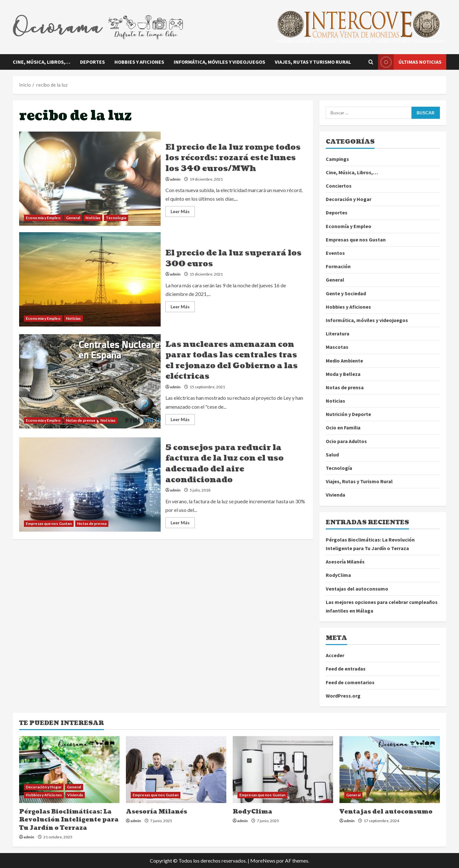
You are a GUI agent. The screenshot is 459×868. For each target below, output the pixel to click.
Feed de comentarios (350, 682)
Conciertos (339, 186)
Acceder (335, 655)
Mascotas (337, 347)
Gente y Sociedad (346, 293)
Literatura (338, 334)
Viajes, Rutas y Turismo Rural (313, 62)
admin (175, 179)
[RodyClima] (283, 770)
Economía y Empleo (43, 218)
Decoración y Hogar (349, 199)
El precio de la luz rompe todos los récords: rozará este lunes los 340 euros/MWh (90, 179)
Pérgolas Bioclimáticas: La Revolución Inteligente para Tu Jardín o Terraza (69, 820)
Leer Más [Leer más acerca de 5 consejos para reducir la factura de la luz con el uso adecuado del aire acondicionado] (183, 524)
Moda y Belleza (343, 374)
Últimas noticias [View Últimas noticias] (410, 62)
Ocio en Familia (343, 427)
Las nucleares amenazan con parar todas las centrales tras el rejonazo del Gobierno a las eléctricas (90, 381)
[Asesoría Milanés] (176, 770)
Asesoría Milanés (345, 562)
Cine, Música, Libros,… (42, 62)
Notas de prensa (81, 420)
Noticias (93, 218)
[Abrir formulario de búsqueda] (371, 62)
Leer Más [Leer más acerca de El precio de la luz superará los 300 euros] (183, 308)
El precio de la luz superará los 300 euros (90, 279)
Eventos (335, 253)
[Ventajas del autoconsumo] (390, 770)
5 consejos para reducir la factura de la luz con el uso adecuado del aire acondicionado (90, 484)
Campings (337, 159)
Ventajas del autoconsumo (357, 589)
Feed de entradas (346, 669)
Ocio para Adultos (346, 441)
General (73, 218)
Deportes (92, 62)
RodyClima (338, 575)
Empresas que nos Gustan (49, 524)
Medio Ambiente (344, 361)
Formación (338, 266)
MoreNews (263, 861)
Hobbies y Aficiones (139, 62)
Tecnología (116, 218)
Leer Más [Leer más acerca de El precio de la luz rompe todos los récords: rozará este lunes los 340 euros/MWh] (183, 213)
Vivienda (335, 495)
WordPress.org (343, 696)
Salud (332, 455)
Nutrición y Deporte (348, 414)
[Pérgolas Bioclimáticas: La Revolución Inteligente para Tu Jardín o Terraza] (69, 770)
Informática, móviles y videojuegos (219, 62)
